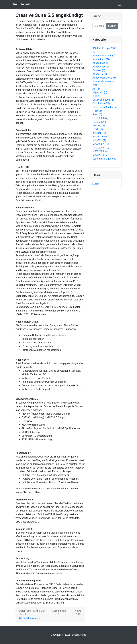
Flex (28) (97, 114)
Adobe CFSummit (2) (104, 56)
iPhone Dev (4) (100, 137)
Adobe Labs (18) (102, 59)
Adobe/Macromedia (29, 618)
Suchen (112, 26)
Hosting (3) (99, 126)
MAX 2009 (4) (100, 151)
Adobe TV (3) (100, 74)
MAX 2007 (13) (101, 144)
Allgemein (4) (100, 92)
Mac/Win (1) (99, 140)
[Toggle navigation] (119, 4)
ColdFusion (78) (101, 103)
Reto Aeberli (22, 4)
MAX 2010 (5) (100, 155)
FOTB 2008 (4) (100, 118)
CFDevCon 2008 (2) (103, 100)
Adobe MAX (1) (101, 63)
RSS (96, 184)
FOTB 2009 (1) (100, 122)
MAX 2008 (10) (101, 148)
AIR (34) (97, 89)
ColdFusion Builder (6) (105, 107)
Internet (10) (99, 133)
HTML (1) (98, 129)
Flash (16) (98, 111)
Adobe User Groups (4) (105, 78)
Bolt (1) (96, 96)
